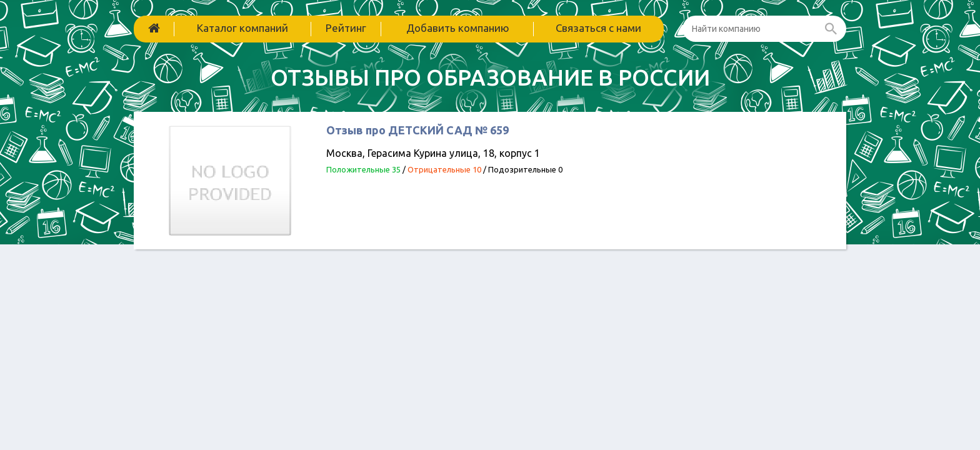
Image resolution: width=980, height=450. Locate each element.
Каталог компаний (242, 28)
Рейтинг (346, 28)
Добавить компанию (458, 28)
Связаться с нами (598, 28)
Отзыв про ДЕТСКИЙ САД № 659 (417, 130)
